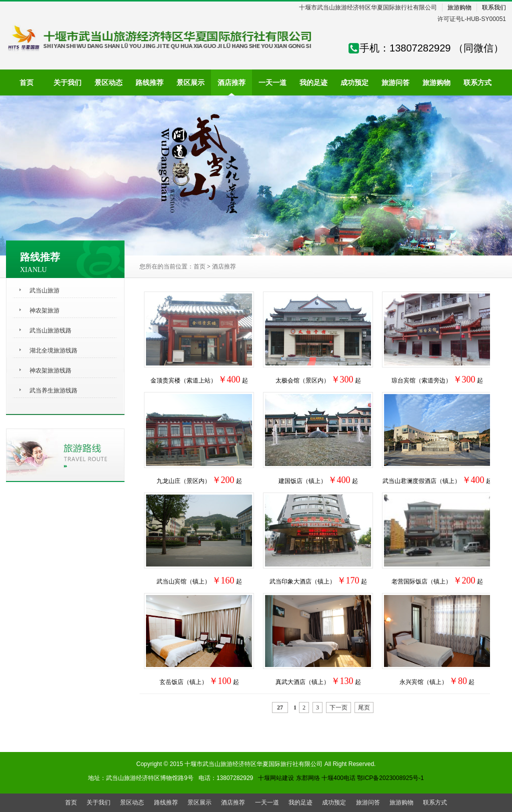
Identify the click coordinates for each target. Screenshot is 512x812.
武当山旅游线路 (50, 330)
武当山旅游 (44, 290)
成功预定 (334, 802)
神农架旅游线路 (50, 370)
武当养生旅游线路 (53, 390)
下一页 (338, 707)
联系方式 (435, 802)
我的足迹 (300, 802)
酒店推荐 (224, 266)
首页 (199, 266)
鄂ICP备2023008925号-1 (390, 778)
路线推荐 (166, 802)
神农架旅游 (44, 310)
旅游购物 (459, 7)
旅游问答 (368, 802)
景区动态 (132, 802)
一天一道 (267, 802)
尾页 (364, 707)
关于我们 (98, 802)
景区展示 (199, 802)
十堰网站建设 (276, 778)
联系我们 (494, 7)
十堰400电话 (338, 778)
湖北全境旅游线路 (53, 350)
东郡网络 (308, 778)
